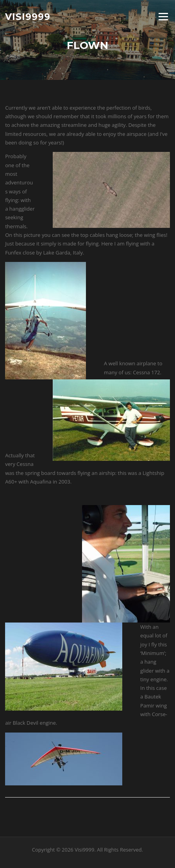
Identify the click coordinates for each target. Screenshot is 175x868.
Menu (163, 16)
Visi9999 (28, 16)
